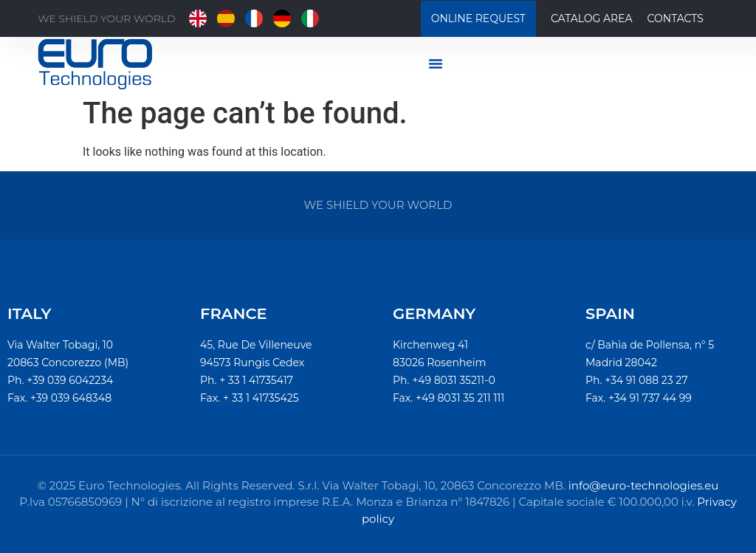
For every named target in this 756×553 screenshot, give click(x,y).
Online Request (478, 18)
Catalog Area (592, 18)
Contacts (676, 18)
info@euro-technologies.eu (644, 485)
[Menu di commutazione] (436, 63)
